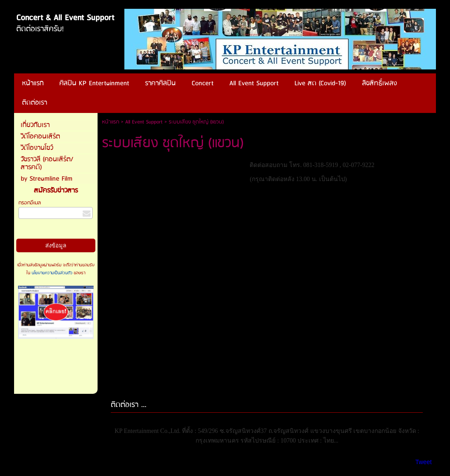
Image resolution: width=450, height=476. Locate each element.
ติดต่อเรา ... (129, 405)
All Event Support (144, 122)
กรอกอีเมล (30, 203)
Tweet (423, 462)
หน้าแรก (111, 122)
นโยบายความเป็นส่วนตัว (52, 273)
